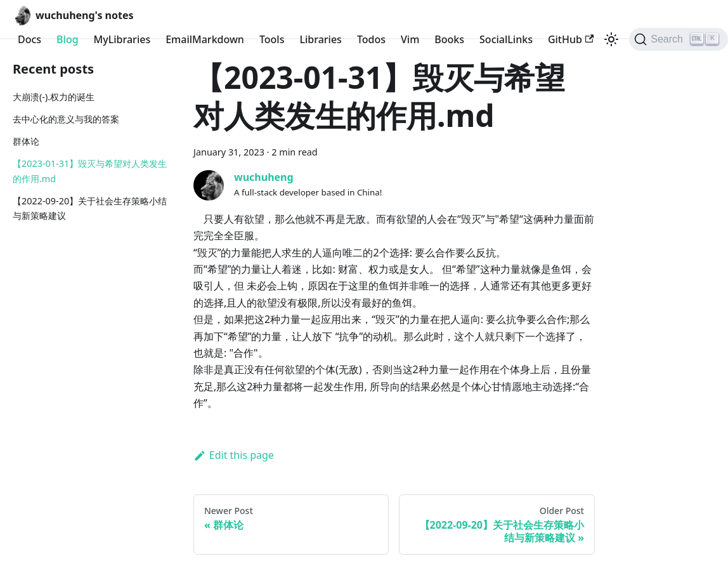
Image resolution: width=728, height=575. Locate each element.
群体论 (26, 141)
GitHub (571, 39)
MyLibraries (122, 39)
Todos (371, 39)
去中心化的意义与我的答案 (66, 119)
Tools (272, 39)
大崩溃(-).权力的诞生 (54, 97)
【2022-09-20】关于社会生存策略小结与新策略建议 (90, 208)
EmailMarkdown (205, 39)
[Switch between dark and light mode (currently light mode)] (611, 39)
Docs (29, 39)
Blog (67, 39)
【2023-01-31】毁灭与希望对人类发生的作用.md (90, 171)
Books (449, 39)
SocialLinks (506, 39)
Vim (410, 39)
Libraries (320, 39)
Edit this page (234, 455)
